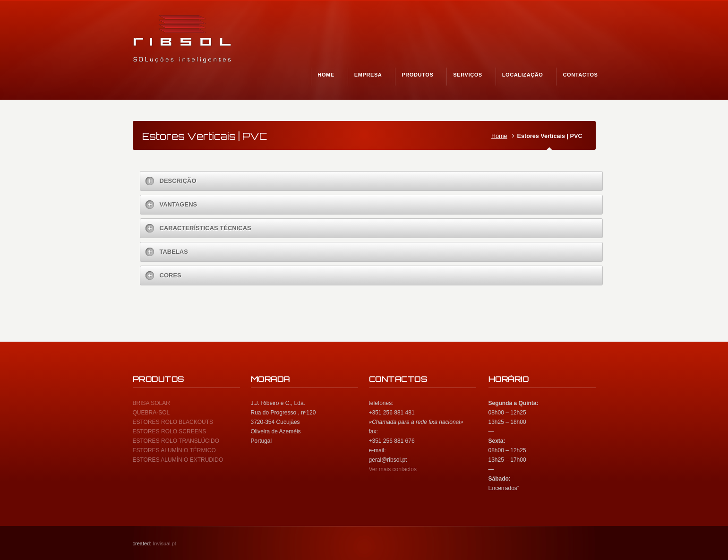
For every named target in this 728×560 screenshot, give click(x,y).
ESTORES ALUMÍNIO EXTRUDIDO (178, 460)
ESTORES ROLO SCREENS (170, 431)
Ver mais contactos (393, 469)
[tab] (371, 181)
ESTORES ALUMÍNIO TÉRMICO (174, 450)
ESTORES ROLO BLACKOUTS (173, 422)
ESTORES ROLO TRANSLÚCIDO (176, 441)
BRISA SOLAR (151, 403)
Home (499, 136)
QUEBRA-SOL (151, 413)
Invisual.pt (164, 543)
